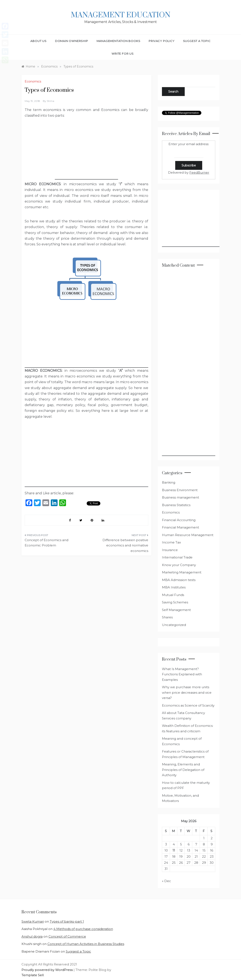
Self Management (176, 610)
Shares (167, 617)
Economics (33, 81)
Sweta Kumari (33, 921)
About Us (38, 41)
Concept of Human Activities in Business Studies (86, 944)
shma (50, 101)
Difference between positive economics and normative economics (125, 545)
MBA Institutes (174, 587)
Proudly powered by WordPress (48, 970)
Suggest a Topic (197, 41)
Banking (169, 482)
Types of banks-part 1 (67, 921)
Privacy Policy (162, 41)
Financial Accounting (179, 520)
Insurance (170, 550)
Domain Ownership (72, 41)
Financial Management (180, 527)
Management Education (121, 15)
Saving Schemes (175, 602)
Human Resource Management (188, 535)
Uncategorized (174, 625)
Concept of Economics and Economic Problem (46, 543)
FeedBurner (199, 172)
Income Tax (171, 542)
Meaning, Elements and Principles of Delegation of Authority (183, 770)
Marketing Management (182, 572)
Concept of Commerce (67, 936)
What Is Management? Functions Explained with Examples (182, 674)
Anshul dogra (32, 936)
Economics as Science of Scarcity (188, 705)
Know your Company (179, 565)
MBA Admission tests (179, 580)
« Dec (166, 881)
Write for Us (123, 54)
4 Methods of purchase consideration (83, 929)
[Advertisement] (86, 153)
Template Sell (33, 975)
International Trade (177, 557)
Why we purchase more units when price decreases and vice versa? (187, 692)
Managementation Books (118, 41)
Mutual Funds (173, 595)
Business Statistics (176, 505)
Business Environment (180, 490)
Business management (180, 497)
